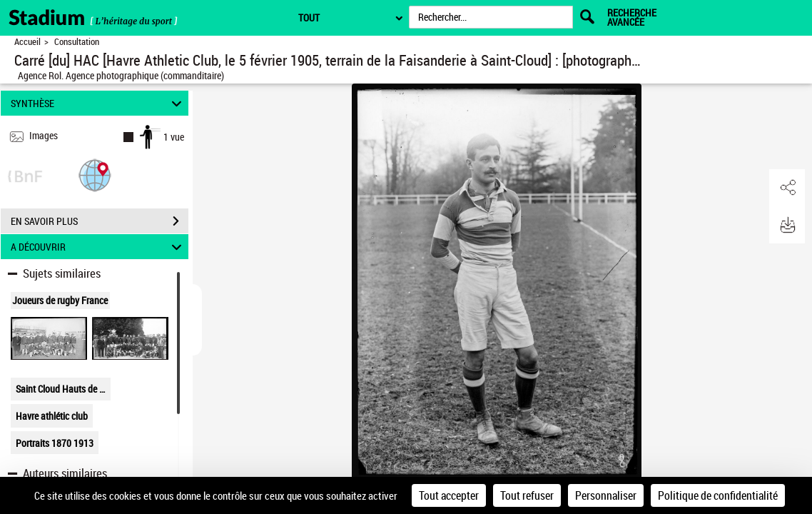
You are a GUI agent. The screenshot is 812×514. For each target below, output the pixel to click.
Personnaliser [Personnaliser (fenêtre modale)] (606, 495)
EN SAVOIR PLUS (100, 221)
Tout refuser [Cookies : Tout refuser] (527, 495)
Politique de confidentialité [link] (718, 495)
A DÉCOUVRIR (98, 247)
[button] (95, 175)
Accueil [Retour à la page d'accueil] (27, 42)
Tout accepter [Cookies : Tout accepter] (449, 495)
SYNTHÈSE (98, 103)
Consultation (77, 42)
